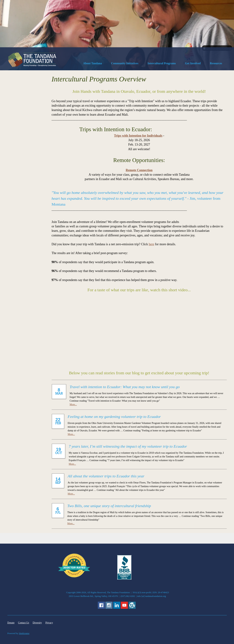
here (151, 244)
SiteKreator (24, 633)
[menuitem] (93, 64)
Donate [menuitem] (11, 623)
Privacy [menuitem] (49, 623)
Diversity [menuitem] (37, 623)
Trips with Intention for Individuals (138, 136)
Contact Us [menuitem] (24, 623)
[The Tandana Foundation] (32, 60)
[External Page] (124, 579)
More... (73, 405)
